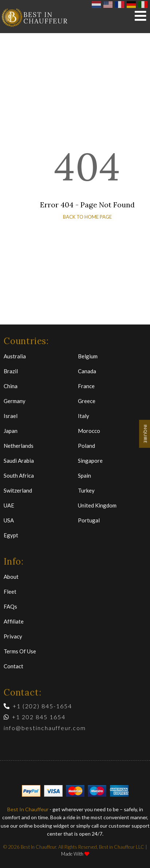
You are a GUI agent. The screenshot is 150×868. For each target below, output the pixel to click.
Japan (11, 431)
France (86, 386)
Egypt (11, 535)
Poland (86, 446)
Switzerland (18, 490)
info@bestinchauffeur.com (45, 728)
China (11, 386)
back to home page (87, 217)
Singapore (90, 461)
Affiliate (14, 621)
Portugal (89, 520)
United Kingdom (97, 505)
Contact (13, 666)
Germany (15, 401)
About (11, 577)
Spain (84, 475)
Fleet (10, 592)
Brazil (11, 371)
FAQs (10, 606)
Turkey (86, 490)
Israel (11, 416)
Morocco (89, 431)
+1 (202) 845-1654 (38, 706)
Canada (87, 371)
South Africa (19, 475)
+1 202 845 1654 (35, 717)
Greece (87, 401)
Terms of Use (20, 651)
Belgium (88, 356)
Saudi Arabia (19, 461)
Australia (15, 356)
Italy (84, 416)
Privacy (13, 636)
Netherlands (19, 446)
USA (9, 520)
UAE (9, 505)
